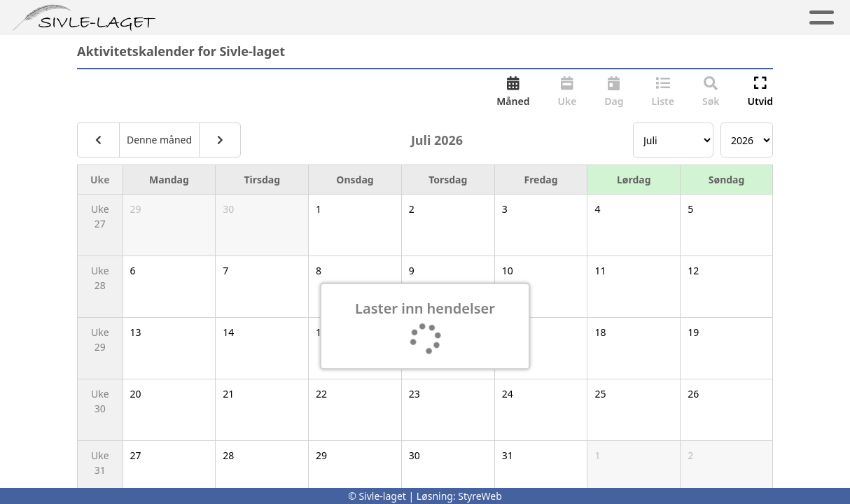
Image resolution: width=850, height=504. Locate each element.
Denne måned (159, 140)
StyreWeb (480, 496)
